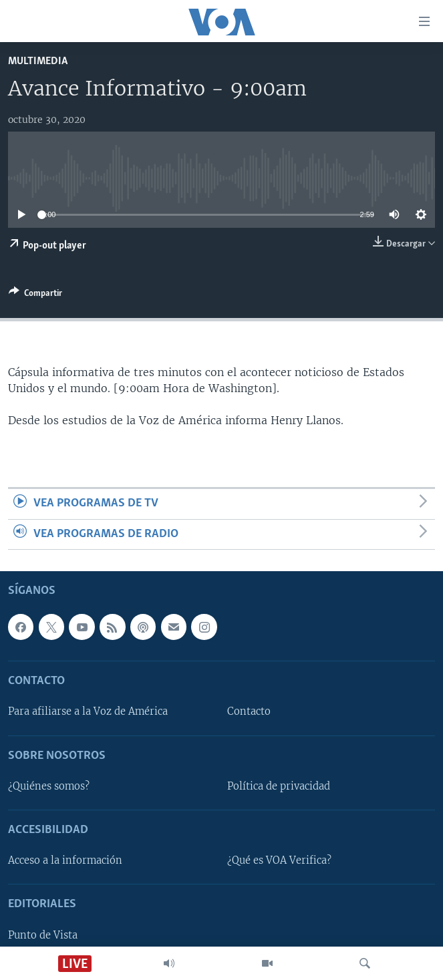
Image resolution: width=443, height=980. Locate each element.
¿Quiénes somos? (49, 786)
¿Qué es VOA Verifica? (279, 860)
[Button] (35, 295)
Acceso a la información (65, 860)
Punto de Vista (43, 935)
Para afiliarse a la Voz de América (88, 711)
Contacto (249, 711)
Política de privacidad (279, 786)
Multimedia (38, 61)
